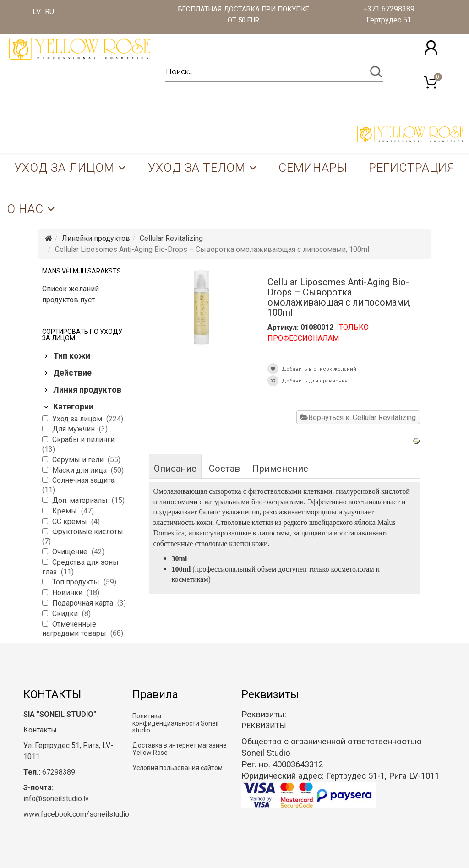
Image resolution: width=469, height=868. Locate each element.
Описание (175, 469)
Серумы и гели (79, 460)
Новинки (68, 592)
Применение (280, 469)
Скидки (66, 614)
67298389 (59, 772)
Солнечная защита (83, 480)
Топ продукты (77, 582)
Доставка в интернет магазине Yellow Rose (180, 749)
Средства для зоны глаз (80, 567)
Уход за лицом (64, 168)
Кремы (65, 511)
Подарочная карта (84, 603)
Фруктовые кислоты (88, 532)
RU (49, 12)
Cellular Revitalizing (171, 238)
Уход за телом (197, 168)
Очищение (71, 552)
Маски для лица (80, 470)
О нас (25, 209)
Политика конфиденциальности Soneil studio (175, 723)
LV (37, 12)
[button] (431, 47)
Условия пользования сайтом (177, 768)
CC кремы (71, 521)
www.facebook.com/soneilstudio (76, 814)
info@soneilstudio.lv (56, 799)
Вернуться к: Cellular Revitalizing (358, 418)
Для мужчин (74, 429)
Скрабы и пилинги (83, 439)
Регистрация (412, 168)
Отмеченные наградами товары (75, 629)
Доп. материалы (81, 500)
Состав (224, 469)
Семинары (313, 168)
